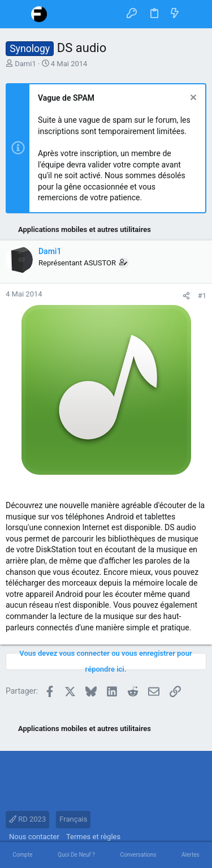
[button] (17, 14)
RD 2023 (27, 819)
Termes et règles (93, 837)
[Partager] (186, 296)
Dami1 (25, 64)
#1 (202, 296)
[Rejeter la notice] (192, 99)
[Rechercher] (195, 14)
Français (73, 819)
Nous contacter (34, 837)
